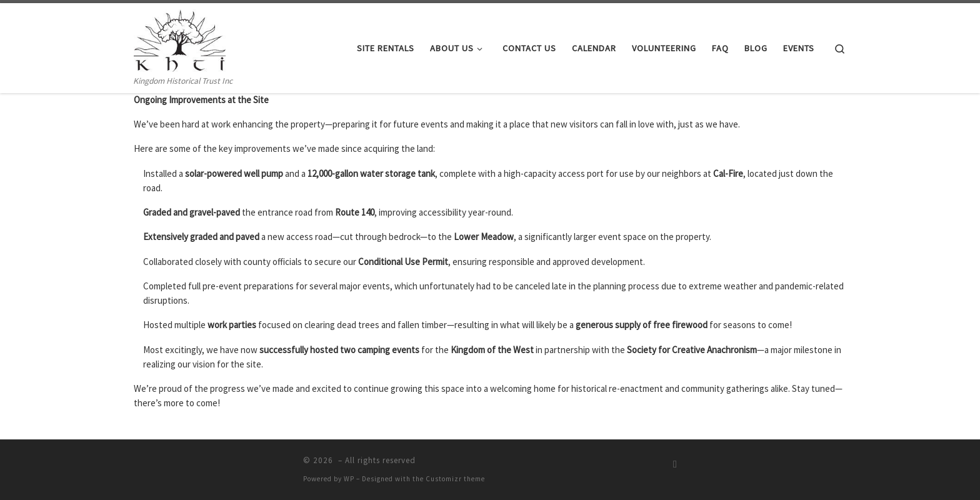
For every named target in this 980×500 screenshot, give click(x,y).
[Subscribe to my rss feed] (675, 464)
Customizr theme (455, 479)
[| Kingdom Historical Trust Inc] (180, 38)
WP (349, 479)
